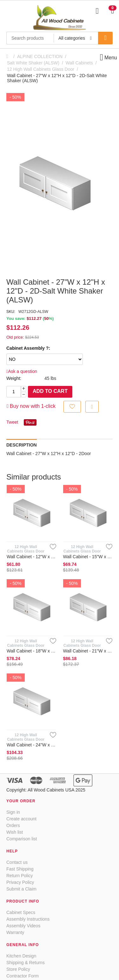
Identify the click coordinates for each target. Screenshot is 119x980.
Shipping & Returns (26, 963)
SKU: (11, 312)
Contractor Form (23, 976)
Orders (13, 825)
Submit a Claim (21, 889)
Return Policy (20, 876)
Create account (21, 819)
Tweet (12, 422)
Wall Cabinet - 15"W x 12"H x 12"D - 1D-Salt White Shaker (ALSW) (88, 557)
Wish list (15, 832)
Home (9, 56)
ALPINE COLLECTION (40, 56)
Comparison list (22, 839)
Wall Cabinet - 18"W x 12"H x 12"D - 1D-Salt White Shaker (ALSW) (31, 651)
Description (22, 445)
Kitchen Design (21, 956)
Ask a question (22, 371)
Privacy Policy (20, 882)
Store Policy (18, 969)
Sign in (13, 812)
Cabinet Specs (21, 912)
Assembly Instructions (28, 919)
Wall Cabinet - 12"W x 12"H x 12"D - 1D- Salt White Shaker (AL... (31, 557)
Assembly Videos (23, 926)
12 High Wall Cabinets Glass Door (41, 69)
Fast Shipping (20, 869)
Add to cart (50, 391)
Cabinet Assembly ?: (28, 348)
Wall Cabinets (79, 63)
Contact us (17, 862)
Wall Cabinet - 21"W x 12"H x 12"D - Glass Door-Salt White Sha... (88, 651)
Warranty (15, 932)
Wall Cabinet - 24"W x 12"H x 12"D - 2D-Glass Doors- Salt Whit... (31, 745)
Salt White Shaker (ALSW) (33, 63)
